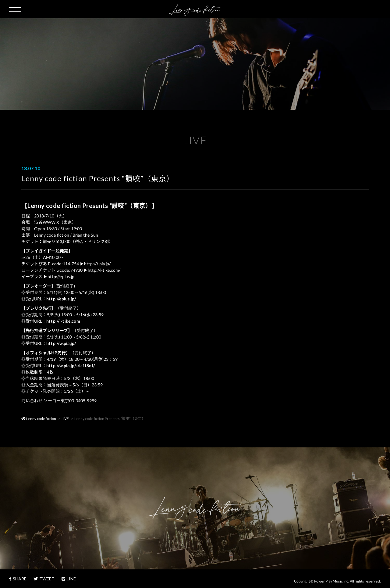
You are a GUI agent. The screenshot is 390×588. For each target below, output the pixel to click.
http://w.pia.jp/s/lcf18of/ (71, 366)
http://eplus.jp (61, 276)
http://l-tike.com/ (104, 270)
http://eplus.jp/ (61, 299)
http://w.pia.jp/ (61, 343)
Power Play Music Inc (331, 581)
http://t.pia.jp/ (97, 264)
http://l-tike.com (63, 321)
